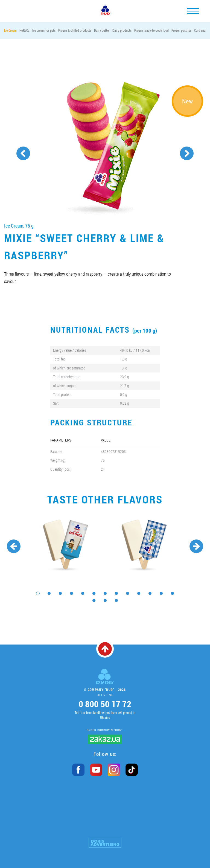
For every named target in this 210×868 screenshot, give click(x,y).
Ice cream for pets (44, 30)
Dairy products (122, 30)
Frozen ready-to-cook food (151, 30)
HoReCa (24, 30)
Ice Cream (10, 30)
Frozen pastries (181, 30)
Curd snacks (202, 30)
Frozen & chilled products (75, 30)
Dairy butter (102, 30)
